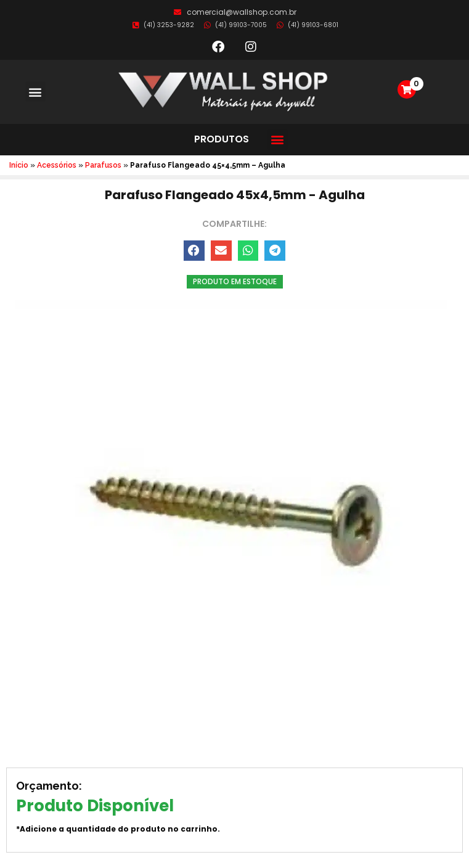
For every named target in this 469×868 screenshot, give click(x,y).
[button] (35, 92)
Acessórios (57, 165)
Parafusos (103, 165)
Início (19, 165)
